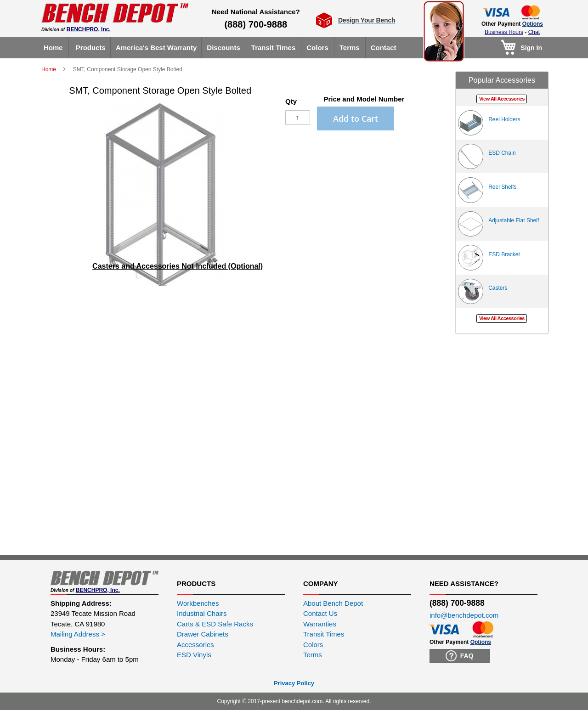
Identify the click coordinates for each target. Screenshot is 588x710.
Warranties (320, 624)
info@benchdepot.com (464, 615)
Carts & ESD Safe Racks (215, 624)
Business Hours (504, 32)
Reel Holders (504, 119)
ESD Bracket (504, 254)
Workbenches (198, 603)
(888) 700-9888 (256, 24)
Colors (313, 645)
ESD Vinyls (194, 655)
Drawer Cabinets (203, 634)
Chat (534, 32)
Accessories (195, 645)
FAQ (460, 656)
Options (533, 24)
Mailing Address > (78, 634)
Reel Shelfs (502, 187)
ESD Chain (502, 153)
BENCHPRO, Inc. (89, 29)
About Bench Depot (333, 603)
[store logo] (115, 13)
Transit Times (324, 634)
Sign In (531, 48)
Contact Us (320, 613)
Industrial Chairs (202, 613)
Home (49, 69)
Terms (313, 655)
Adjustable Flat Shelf (514, 220)
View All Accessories (502, 99)
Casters (498, 288)
